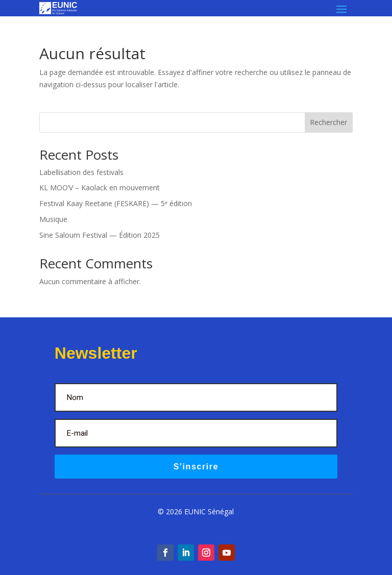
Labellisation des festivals (81, 172)
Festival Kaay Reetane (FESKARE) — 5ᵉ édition (116, 203)
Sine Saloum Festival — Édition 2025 (100, 235)
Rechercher (328, 122)
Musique (53, 219)
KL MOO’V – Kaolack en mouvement (100, 187)
